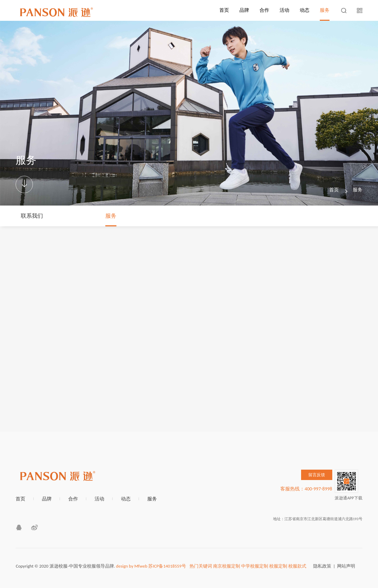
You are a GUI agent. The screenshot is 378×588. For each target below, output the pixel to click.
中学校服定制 (255, 566)
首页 (224, 10)
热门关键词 (201, 566)
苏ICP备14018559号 (167, 566)
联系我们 (32, 216)
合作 (264, 10)
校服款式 (297, 566)
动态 (305, 10)
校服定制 (278, 566)
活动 (284, 10)
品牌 (244, 10)
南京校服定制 (227, 566)
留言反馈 (317, 475)
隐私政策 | (325, 566)
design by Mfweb (132, 566)
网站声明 (346, 566)
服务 (325, 10)
